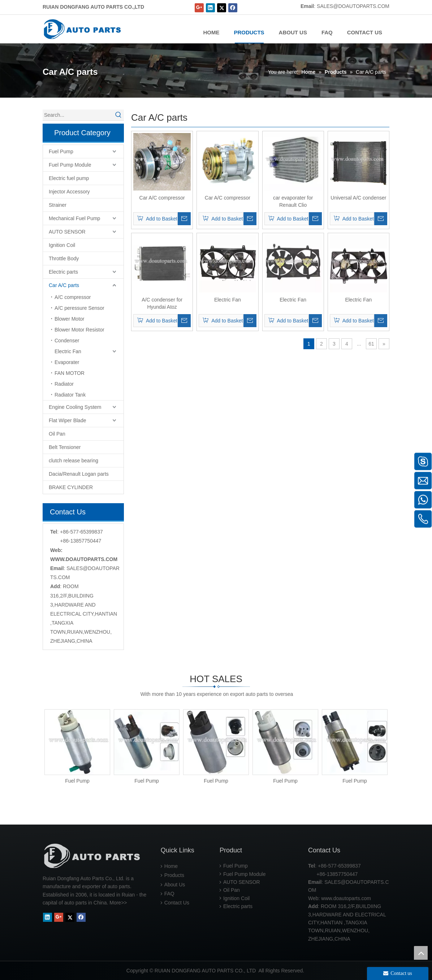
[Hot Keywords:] (118, 115)
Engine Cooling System (75, 407)
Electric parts (63, 272)
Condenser (67, 341)
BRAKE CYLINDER (71, 487)
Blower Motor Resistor (79, 330)
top (421, 953)
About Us (175, 885)
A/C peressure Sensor (79, 308)
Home (171, 866)
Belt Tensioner (65, 447)
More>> (118, 903)
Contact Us (177, 903)
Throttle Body (64, 258)
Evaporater (67, 362)
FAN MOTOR (70, 373)
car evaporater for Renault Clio (293, 201)
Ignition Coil (62, 245)
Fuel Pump (61, 151)
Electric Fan (68, 351)
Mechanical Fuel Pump (74, 218)
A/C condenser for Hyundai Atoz (162, 303)
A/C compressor (73, 297)
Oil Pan (57, 434)
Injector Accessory (69, 192)
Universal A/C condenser (358, 198)
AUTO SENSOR (67, 232)
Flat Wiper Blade (67, 420)
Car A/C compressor (162, 198)
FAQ (169, 894)
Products (174, 875)
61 (371, 344)
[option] (77, 747)
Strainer (58, 205)
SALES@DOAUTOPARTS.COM (353, 6)
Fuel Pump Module (70, 165)
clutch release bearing (74, 461)
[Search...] (78, 115)
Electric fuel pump (69, 178)
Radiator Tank (70, 395)
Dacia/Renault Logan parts (79, 474)
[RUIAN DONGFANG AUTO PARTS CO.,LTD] (93, 856)
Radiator (64, 384)
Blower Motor (69, 319)
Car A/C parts (64, 285)
